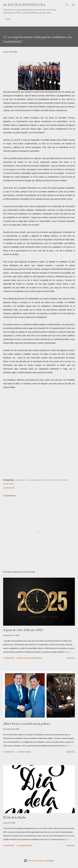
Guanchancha (35, 480)
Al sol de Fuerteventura (24, 5)
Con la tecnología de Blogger (39, 861)
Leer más (71, 658)
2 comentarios (24, 846)
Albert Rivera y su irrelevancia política (27, 724)
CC (26, 480)
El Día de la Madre (15, 817)
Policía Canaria (52, 480)
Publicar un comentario (29, 658)
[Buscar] (67, 5)
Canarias (19, 480)
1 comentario (24, 752)
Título (7, 19)
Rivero (64, 480)
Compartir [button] (9, 488)
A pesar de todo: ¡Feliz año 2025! (23, 630)
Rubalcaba (9, 484)
